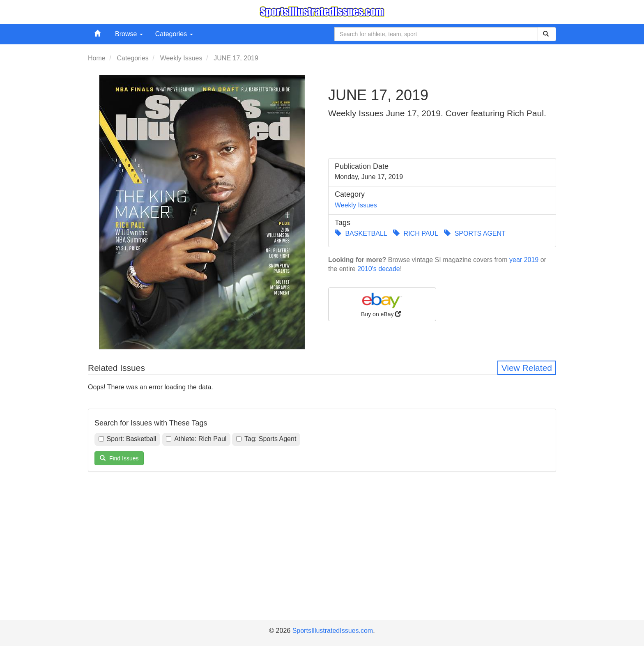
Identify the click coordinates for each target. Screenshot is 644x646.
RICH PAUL (416, 233)
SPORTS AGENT (475, 233)
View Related (527, 368)
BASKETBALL (361, 233)
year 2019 (524, 260)
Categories (174, 34)
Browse (129, 34)
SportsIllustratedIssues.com (333, 631)
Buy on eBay (382, 304)
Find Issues (119, 458)
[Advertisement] (322, 556)
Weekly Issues (356, 205)
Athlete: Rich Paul (196, 439)
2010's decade (379, 269)
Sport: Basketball (128, 439)
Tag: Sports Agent (266, 439)
